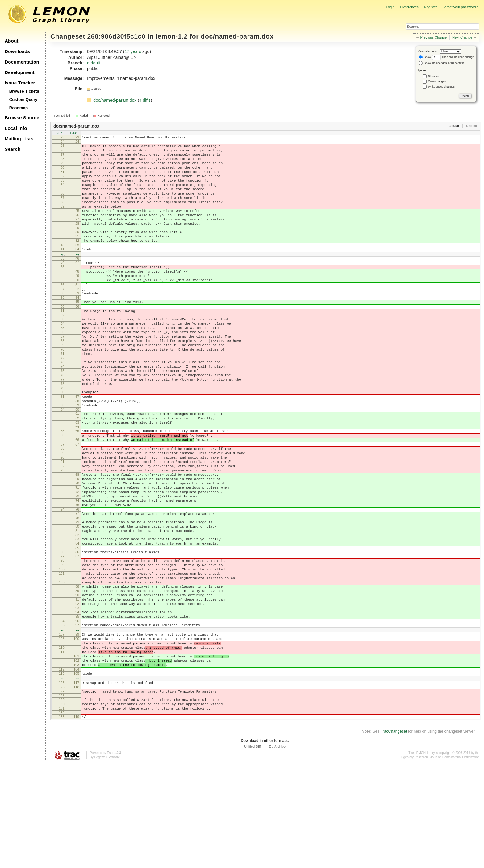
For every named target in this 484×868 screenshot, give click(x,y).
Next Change (462, 37)
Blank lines (435, 76)
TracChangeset (394, 836)
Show (425, 57)
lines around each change (453, 57)
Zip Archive (277, 851)
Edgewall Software (107, 862)
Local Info (16, 128)
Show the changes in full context (441, 63)
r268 (73, 133)
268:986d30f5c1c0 (117, 36)
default (94, 63)
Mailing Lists (19, 139)
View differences (428, 51)
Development (20, 72)
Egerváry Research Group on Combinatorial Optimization (440, 862)
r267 (59, 133)
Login (390, 7)
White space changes (441, 87)
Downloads (17, 51)
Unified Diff (252, 851)
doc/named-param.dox (237, 36)
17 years (133, 51)
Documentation (22, 62)
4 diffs (145, 100)
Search (13, 149)
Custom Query (23, 99)
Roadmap (19, 108)
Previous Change (433, 37)
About (11, 41)
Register (431, 7)
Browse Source (22, 118)
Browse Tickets (24, 91)
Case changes (437, 81)
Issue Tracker (20, 83)
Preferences (409, 7)
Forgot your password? (460, 7)
